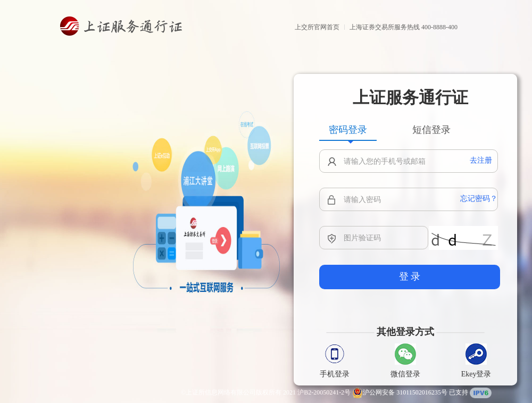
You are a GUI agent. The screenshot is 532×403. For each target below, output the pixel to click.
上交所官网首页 (317, 27)
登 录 (410, 276)
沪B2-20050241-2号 (324, 392)
